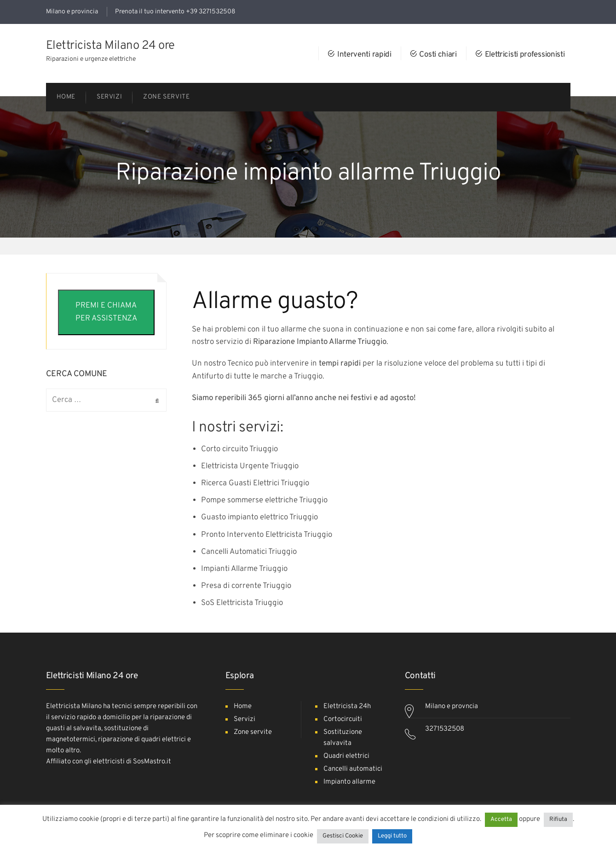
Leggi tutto (392, 836)
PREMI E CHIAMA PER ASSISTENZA (106, 312)
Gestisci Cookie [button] (343, 836)
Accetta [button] (501, 820)
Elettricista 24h (347, 707)
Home (243, 707)
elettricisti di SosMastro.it (132, 762)
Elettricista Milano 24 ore (110, 46)
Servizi (245, 719)
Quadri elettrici (346, 756)
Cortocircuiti (343, 719)
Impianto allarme (349, 782)
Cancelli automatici (353, 769)
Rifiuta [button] (558, 820)
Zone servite (253, 732)
